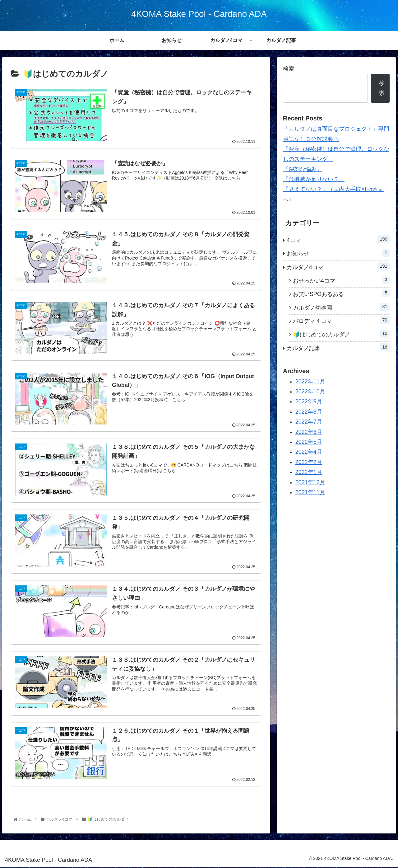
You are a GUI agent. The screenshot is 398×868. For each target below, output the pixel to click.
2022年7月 (309, 422)
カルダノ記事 (338, 347)
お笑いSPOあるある (341, 293)
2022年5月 (309, 442)
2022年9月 (309, 401)
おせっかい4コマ (341, 280)
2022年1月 (309, 472)
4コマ (338, 239)
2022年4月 (309, 452)
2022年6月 (309, 432)
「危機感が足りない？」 (314, 179)
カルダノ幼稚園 (341, 307)
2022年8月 (309, 412)
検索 (289, 69)
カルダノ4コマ (338, 266)
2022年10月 (310, 392)
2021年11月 (310, 492)
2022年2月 (309, 462)
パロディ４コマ (341, 320)
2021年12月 (310, 482)
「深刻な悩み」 (303, 169)
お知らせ (338, 253)
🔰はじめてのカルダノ (341, 334)
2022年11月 (310, 382)
